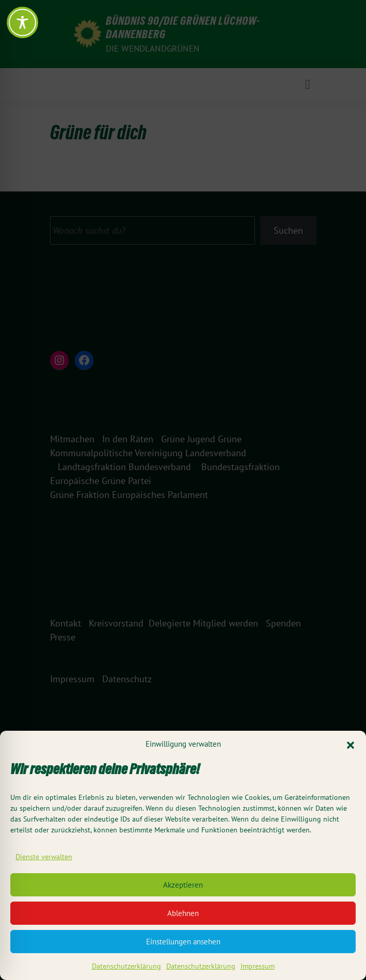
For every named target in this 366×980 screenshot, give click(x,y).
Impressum (258, 969)
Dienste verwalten (44, 859)
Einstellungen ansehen (183, 944)
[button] (351, 747)
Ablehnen (183, 916)
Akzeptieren (183, 887)
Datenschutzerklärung (126, 969)
